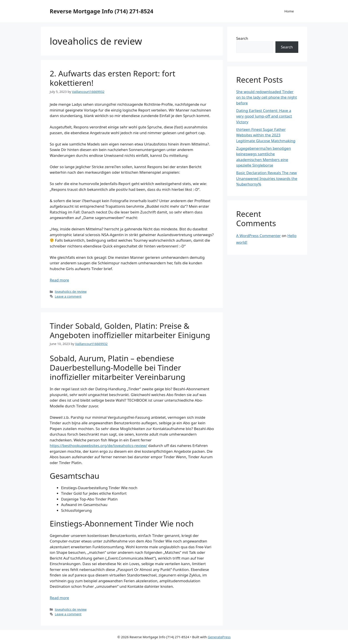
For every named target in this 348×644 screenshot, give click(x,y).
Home (289, 11)
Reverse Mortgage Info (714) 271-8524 (102, 11)
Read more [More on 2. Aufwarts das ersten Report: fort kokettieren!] (59, 280)
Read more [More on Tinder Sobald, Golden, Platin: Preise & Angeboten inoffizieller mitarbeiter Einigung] (59, 598)
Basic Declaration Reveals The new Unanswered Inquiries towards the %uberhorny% (267, 178)
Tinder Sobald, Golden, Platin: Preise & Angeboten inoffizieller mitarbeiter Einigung (130, 330)
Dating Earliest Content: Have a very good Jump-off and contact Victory (264, 116)
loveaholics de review (71, 292)
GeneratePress (219, 637)
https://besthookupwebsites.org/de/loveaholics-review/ (99, 446)
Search (242, 38)
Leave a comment (68, 296)
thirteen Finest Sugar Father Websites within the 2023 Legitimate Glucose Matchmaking (266, 135)
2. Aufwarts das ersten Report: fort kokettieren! (113, 78)
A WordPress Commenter (258, 236)
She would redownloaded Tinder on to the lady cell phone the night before (267, 97)
